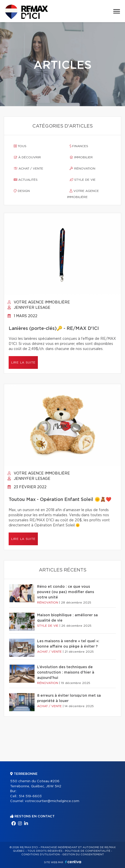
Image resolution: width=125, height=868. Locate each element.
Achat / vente (28, 169)
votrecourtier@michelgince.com (52, 801)
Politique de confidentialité (88, 851)
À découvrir (27, 157)
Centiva (73, 862)
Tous (20, 146)
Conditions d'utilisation (41, 855)
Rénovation (82, 169)
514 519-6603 (30, 796)
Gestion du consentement (83, 855)
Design (22, 191)
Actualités (26, 180)
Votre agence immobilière (83, 194)
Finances (79, 146)
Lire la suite (23, 362)
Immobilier (81, 157)
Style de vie (83, 180)
